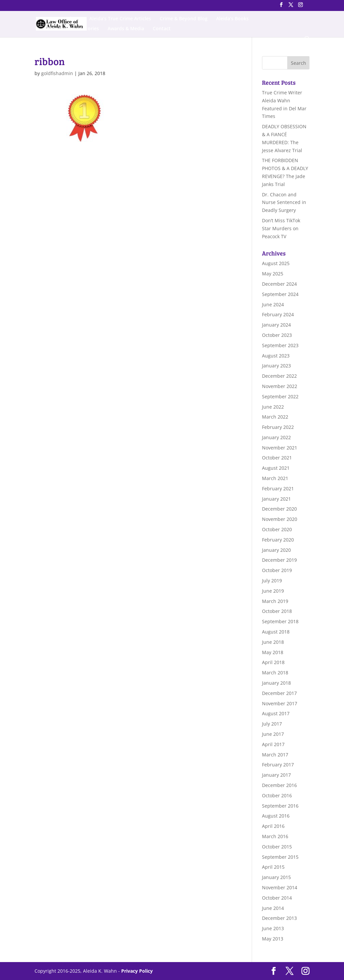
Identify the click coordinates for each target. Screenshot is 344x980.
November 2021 (280, 448)
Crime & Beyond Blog (184, 19)
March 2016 (275, 836)
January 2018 (276, 683)
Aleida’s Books (232, 19)
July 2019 (272, 581)
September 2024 (280, 294)
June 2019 (273, 591)
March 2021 (275, 478)
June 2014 (273, 908)
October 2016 (277, 795)
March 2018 (275, 673)
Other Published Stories (72, 29)
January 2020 (276, 550)
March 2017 (275, 755)
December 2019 (279, 560)
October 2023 (277, 335)
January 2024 (276, 325)
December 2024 (279, 284)
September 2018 (280, 621)
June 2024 (273, 304)
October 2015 (277, 847)
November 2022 (280, 386)
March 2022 (275, 417)
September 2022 (280, 396)
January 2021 (276, 499)
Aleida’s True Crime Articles (120, 19)
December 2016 (279, 785)
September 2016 (280, 806)
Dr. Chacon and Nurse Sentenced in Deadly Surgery (284, 202)
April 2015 (273, 867)
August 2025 (276, 263)
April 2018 (273, 662)
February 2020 (278, 540)
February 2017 (278, 765)
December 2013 (279, 918)
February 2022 (278, 427)
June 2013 (273, 928)
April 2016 (273, 826)
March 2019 (275, 601)
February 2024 (278, 314)
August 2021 (276, 468)
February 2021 (278, 489)
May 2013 (273, 939)
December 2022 (279, 376)
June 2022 (273, 407)
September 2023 (280, 345)
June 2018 (273, 642)
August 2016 (276, 816)
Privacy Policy (137, 971)
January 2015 (276, 877)
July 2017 (272, 724)
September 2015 (280, 857)
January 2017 (276, 775)
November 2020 (280, 519)
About (74, 19)
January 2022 (276, 437)
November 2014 (280, 887)
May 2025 (273, 274)
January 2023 (276, 366)
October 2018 (277, 611)
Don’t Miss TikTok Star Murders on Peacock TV (281, 228)
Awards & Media (126, 29)
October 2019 (277, 570)
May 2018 (273, 652)
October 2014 (277, 898)
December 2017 (279, 693)
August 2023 (276, 356)
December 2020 (279, 509)
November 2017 (280, 703)
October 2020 (277, 529)
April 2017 (273, 744)
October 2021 (277, 458)
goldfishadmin (57, 73)
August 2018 (276, 632)
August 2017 (276, 713)
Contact (162, 29)
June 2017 (273, 734)
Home (51, 19)
